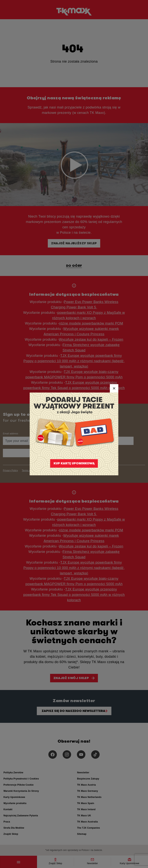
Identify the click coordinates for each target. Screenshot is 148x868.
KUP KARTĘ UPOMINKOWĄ (74, 463)
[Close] (114, 388)
